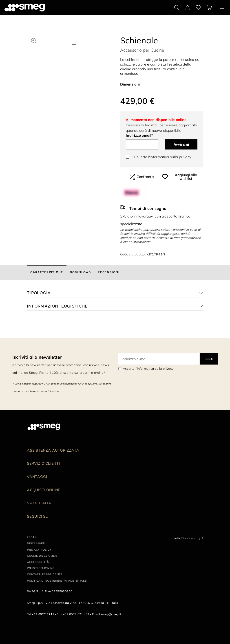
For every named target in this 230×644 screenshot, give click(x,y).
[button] (34, 40)
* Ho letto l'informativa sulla (161, 157)
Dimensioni (130, 84)
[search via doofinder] (177, 7)
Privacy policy (39, 550)
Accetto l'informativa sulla (148, 369)
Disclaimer (36, 543)
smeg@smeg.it (111, 614)
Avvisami (181, 144)
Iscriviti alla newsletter (37, 357)
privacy (185, 157)
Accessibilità (38, 562)
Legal (32, 537)
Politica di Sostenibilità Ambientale (57, 581)
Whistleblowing (41, 568)
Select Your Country (187, 538)
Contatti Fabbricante (45, 574)
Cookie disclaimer (42, 556)
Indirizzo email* (139, 135)
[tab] (47, 272)
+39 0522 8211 (43, 614)
